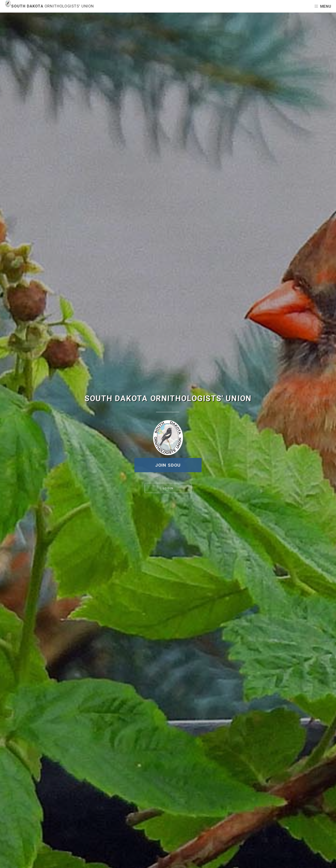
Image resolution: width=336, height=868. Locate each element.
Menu (326, 6)
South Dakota (49, 6)
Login (168, 489)
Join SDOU (168, 465)
